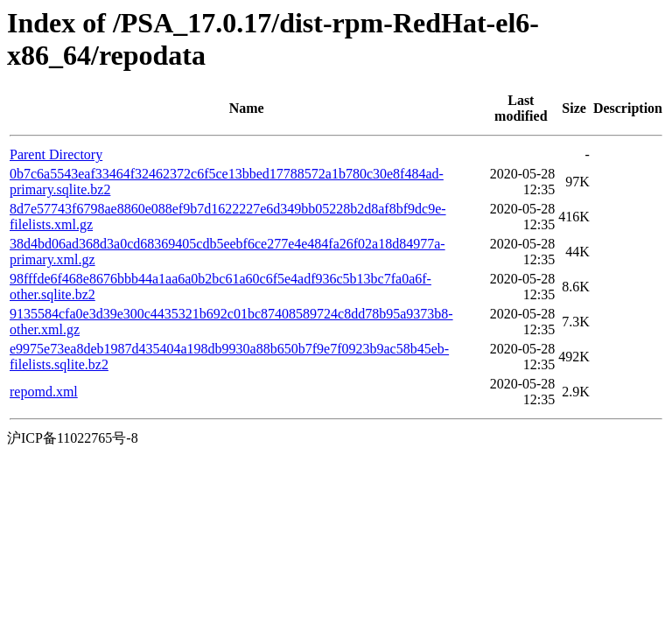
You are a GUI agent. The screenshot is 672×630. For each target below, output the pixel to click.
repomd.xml (44, 392)
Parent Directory (56, 154)
